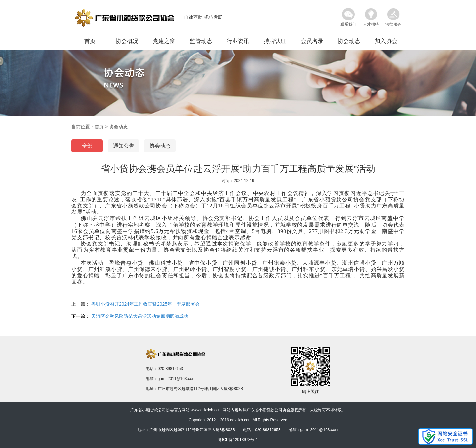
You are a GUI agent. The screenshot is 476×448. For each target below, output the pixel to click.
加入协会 (386, 41)
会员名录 (312, 41)
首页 (90, 41)
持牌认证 (275, 41)
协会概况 (127, 41)
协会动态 (349, 41)
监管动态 (201, 41)
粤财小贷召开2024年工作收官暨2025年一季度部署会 (145, 304)
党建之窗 (164, 41)
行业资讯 (238, 41)
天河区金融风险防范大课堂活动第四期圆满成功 (140, 316)
